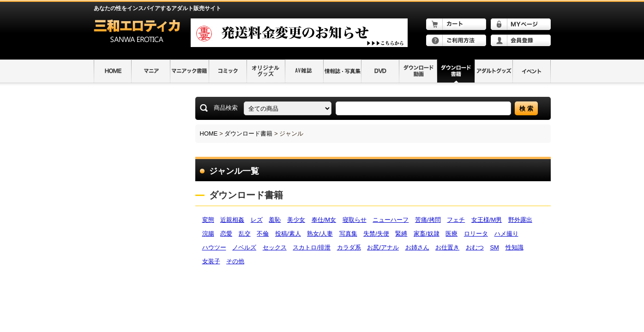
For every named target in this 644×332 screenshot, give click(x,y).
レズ (257, 220)
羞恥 (275, 220)
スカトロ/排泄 (312, 247)
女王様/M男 (487, 220)
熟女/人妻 (320, 234)
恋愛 (226, 234)
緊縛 (401, 234)
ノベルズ (244, 247)
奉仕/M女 (324, 220)
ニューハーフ (391, 220)
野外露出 (520, 220)
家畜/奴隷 (427, 234)
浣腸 (208, 234)
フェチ (456, 220)
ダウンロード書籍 (248, 133)
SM (494, 247)
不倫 (263, 234)
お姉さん (417, 247)
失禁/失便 (376, 234)
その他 (235, 261)
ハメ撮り (506, 234)
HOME (209, 133)
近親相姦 (232, 220)
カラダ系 (349, 247)
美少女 (296, 220)
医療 (451, 234)
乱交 (245, 234)
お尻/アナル (383, 247)
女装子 (211, 261)
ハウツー (214, 247)
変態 (208, 220)
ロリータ (476, 234)
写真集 (348, 234)
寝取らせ (355, 220)
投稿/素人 (288, 234)
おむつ (475, 247)
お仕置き (447, 247)
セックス (275, 247)
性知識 (515, 247)
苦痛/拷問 (428, 220)
